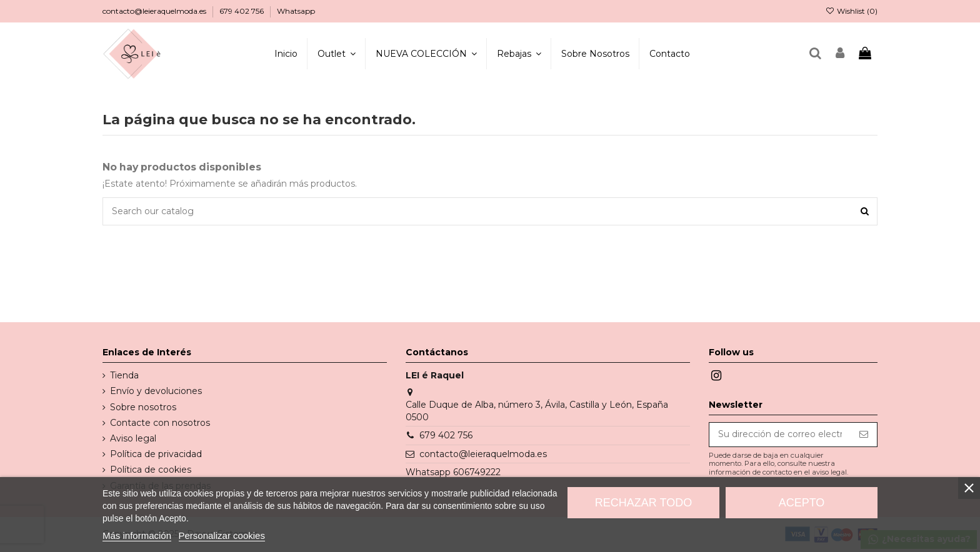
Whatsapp (296, 11)
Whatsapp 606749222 (453, 472)
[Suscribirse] (864, 435)
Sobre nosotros (143, 407)
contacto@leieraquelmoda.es (155, 11)
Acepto (802, 503)
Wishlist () (852, 11)
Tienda (124, 375)
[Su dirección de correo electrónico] (780, 435)
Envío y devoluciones (156, 391)
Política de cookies (151, 470)
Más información (137, 535)
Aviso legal (133, 438)
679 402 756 (242, 11)
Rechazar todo (643, 503)
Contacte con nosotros (160, 423)
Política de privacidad (156, 454)
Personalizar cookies (222, 535)
